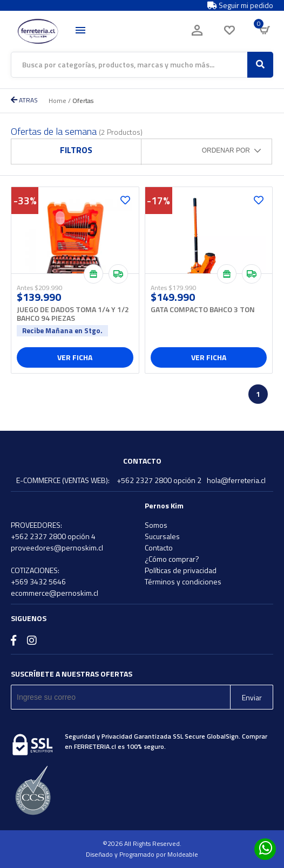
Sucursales (162, 536)
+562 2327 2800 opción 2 (159, 480)
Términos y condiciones (183, 581)
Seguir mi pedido (240, 5)
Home (58, 101)
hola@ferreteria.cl (236, 480)
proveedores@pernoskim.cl (57, 547)
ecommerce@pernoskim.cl (55, 593)
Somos (156, 525)
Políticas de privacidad (181, 570)
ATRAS (24, 100)
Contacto (159, 547)
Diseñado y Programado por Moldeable (142, 854)
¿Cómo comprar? (172, 559)
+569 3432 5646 (38, 581)
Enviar (252, 697)
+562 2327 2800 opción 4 (53, 536)
